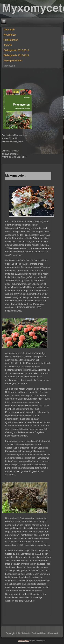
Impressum (10, 66)
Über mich (9, 30)
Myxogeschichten (13, 61)
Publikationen (11, 40)
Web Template (24, 641)
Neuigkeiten (10, 35)
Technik (8, 45)
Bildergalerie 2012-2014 (16, 50)
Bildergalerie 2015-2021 (16, 55)
